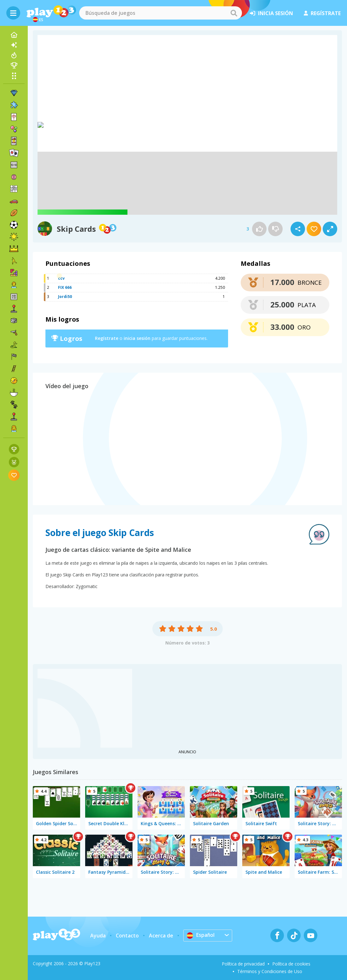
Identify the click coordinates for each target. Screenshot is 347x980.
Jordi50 (65, 297)
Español (201, 935)
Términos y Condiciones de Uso (270, 971)
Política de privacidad (243, 964)
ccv (61, 278)
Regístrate (107, 338)
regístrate (322, 13)
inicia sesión (271, 13)
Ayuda (98, 936)
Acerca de (161, 936)
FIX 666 (65, 287)
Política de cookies (291, 964)
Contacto (127, 936)
